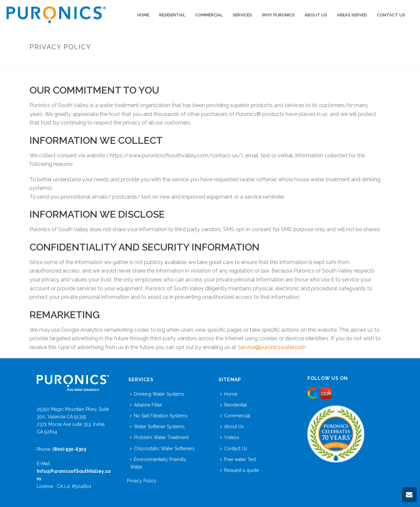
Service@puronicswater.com (272, 347)
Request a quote (240, 470)
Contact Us (391, 15)
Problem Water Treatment (159, 437)
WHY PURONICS (278, 15)
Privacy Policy (142, 481)
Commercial (235, 416)
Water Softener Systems (157, 427)
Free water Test (238, 459)
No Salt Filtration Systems (159, 416)
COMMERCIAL (209, 15)
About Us (232, 427)
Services (242, 15)
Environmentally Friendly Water (158, 463)
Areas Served (352, 15)
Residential (172, 15)
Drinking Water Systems (157, 394)
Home (143, 15)
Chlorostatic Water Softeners (162, 449)
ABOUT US (316, 15)
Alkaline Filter (146, 405)
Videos (230, 437)
